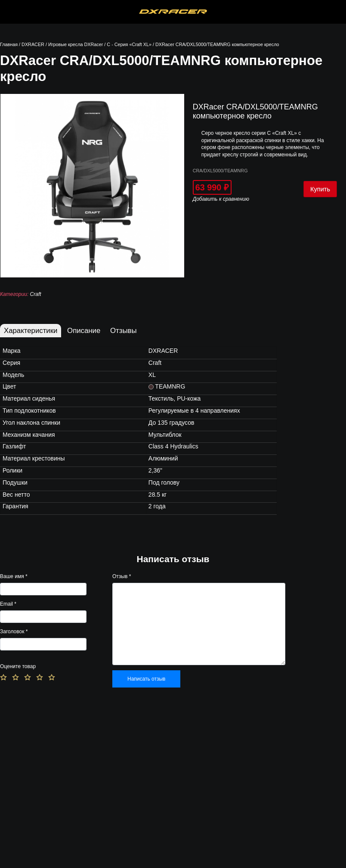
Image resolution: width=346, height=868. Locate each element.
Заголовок (14, 632)
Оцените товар (18, 666)
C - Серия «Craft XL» (129, 44)
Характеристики (31, 331)
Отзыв (122, 576)
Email (8, 604)
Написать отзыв (146, 679)
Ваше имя (14, 576)
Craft (36, 294)
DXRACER (33, 44)
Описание (84, 331)
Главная (9, 44)
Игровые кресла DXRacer (76, 44)
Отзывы (123, 331)
